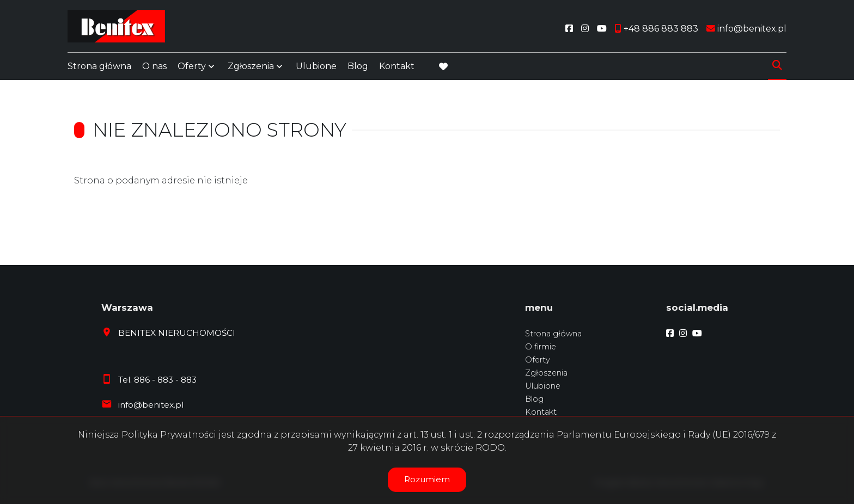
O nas (154, 67)
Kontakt (397, 67)
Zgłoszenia (251, 67)
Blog (358, 67)
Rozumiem (427, 479)
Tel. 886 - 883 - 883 (157, 380)
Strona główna (99, 67)
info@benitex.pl (151, 405)
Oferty (192, 67)
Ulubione (316, 67)
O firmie (541, 347)
